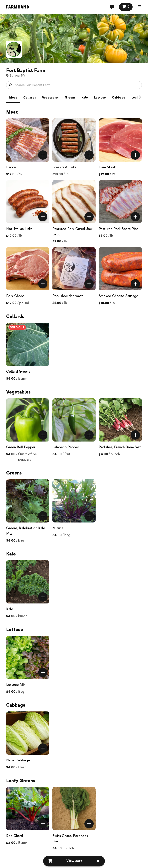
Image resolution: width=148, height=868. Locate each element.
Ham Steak (107, 167)
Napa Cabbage (18, 760)
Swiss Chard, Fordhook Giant (70, 839)
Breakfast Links (64, 167)
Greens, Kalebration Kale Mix (26, 531)
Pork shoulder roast (68, 296)
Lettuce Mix (16, 685)
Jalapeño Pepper (66, 447)
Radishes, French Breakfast (120, 447)
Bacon (11, 167)
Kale (85, 98)
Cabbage (119, 98)
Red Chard (15, 836)
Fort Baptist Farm (26, 70)
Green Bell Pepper (21, 447)
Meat (13, 98)
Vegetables (50, 98)
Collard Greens (18, 372)
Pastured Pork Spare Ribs (119, 229)
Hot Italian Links (19, 229)
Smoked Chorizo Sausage (118, 296)
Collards (30, 98)
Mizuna (58, 528)
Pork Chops (15, 296)
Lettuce (100, 98)
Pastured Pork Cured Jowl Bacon (73, 232)
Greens (70, 98)
